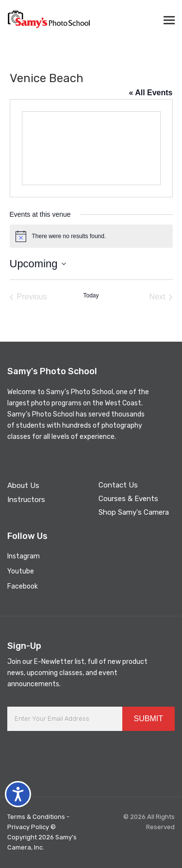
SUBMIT (149, 719)
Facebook (23, 586)
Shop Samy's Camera (134, 512)
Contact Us (118, 485)
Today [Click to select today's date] (91, 295)
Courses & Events (128, 499)
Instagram (24, 556)
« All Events (150, 93)
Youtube (21, 571)
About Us (23, 486)
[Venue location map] (91, 148)
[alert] (91, 236)
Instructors (26, 500)
